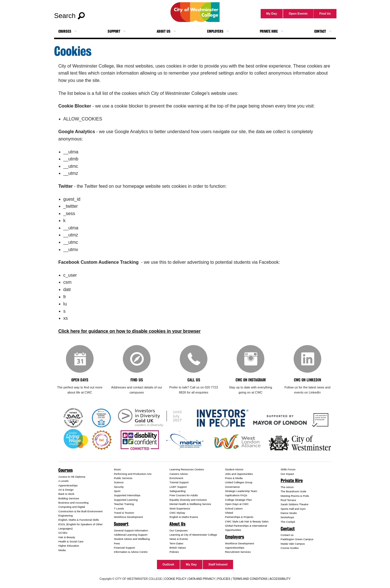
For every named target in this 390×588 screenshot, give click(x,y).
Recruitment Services (238, 552)
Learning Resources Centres (187, 470)
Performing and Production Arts (133, 474)
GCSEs (63, 533)
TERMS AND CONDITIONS (250, 579)
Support (114, 31)
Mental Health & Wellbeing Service (190, 505)
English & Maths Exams (184, 517)
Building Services (69, 499)
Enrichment (176, 479)
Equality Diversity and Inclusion (188, 500)
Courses (65, 31)
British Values (178, 548)
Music (117, 470)
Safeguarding (177, 492)
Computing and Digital (72, 507)
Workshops (287, 518)
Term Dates (176, 544)
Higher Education (69, 546)
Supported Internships (127, 496)
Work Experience (180, 509)
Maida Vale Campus (293, 544)
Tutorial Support (179, 483)
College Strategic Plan (239, 500)
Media (62, 551)
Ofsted (229, 513)
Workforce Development (128, 517)
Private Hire (269, 31)
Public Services (123, 479)
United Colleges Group (239, 483)
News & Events (179, 539)
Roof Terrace (288, 501)
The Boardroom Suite (293, 492)
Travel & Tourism (124, 513)
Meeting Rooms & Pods (295, 496)
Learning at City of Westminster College (193, 535)
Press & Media (234, 479)
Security (119, 487)
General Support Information (131, 531)
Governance (232, 487)
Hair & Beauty (67, 538)
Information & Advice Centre (131, 552)
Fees (117, 544)
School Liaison (234, 509)
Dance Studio (289, 514)
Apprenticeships (68, 486)
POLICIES (224, 579)
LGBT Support (178, 487)
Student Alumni (234, 470)
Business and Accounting (73, 503)
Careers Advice (179, 474)
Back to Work (66, 494)
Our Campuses (179, 531)
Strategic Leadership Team (241, 492)
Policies (174, 552)
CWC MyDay (177, 513)
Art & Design (66, 490)
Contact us (287, 536)
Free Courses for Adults (184, 496)
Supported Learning (126, 500)
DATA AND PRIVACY (202, 579)
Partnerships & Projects (239, 517)
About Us (164, 31)
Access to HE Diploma (72, 477)
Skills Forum (288, 470)
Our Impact (287, 474)
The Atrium (287, 488)
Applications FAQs (236, 496)
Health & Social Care (71, 542)
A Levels (63, 481)
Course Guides (290, 548)
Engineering (66, 516)
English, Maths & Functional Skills (79, 520)
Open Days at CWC (237, 505)
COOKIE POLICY (175, 579)
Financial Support (124, 548)
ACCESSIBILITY (280, 579)
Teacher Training (124, 505)
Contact (320, 31)
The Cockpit (288, 522)
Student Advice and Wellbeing (132, 539)
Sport (117, 492)
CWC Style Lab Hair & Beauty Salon (247, 522)
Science (119, 483)
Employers (215, 31)
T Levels (119, 509)
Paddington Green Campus (297, 540)
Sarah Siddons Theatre (295, 505)
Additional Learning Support (130, 535)
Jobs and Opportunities (239, 474)
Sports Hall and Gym (293, 509)
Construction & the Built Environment (80, 512)
